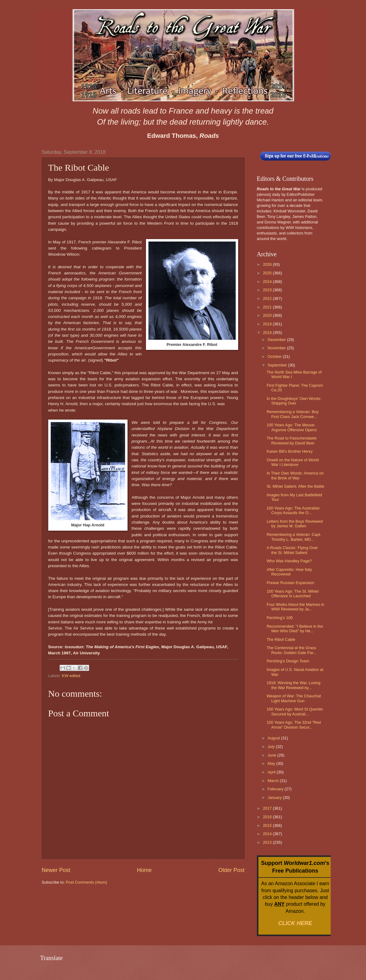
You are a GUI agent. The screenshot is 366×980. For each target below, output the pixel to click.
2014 (268, 834)
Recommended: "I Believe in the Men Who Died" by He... (295, 629)
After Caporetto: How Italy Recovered (289, 572)
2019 (268, 324)
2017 (268, 808)
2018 (268, 333)
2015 (268, 825)
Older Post (231, 870)
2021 (268, 307)
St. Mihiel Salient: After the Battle (296, 486)
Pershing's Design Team (288, 661)
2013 (268, 842)
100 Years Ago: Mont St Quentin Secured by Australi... (295, 711)
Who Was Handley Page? (289, 561)
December (277, 340)
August (274, 738)
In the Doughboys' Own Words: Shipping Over (294, 401)
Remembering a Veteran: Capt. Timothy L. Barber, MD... (294, 537)
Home (144, 870)
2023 (268, 290)
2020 (268, 315)
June (273, 755)
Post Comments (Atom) (86, 882)
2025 (268, 273)
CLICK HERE (295, 923)
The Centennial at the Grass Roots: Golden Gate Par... (292, 650)
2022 (268, 298)
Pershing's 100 (280, 618)
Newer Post (56, 870)
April (272, 772)
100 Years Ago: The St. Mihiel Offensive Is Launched (293, 594)
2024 (268, 282)
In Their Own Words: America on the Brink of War (295, 475)
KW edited (71, 676)
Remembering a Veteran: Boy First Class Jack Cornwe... (293, 414)
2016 (268, 817)
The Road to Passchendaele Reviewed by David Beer (292, 440)
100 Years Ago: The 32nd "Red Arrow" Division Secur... (294, 725)
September (278, 365)
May (272, 763)
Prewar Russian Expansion (291, 583)
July (272, 747)
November (277, 348)
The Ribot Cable (281, 639)
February (276, 789)
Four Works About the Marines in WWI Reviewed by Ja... (295, 607)
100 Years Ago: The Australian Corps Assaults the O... (293, 510)
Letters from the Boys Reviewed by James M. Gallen (295, 524)
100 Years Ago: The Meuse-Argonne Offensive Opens (292, 427)
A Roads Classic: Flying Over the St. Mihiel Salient (292, 550)
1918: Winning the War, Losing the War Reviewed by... (294, 685)
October (275, 356)
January (275, 798)
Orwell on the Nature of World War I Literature (293, 462)
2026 (268, 264)
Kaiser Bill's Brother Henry (290, 451)
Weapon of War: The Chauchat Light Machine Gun (294, 698)
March (274, 781)
